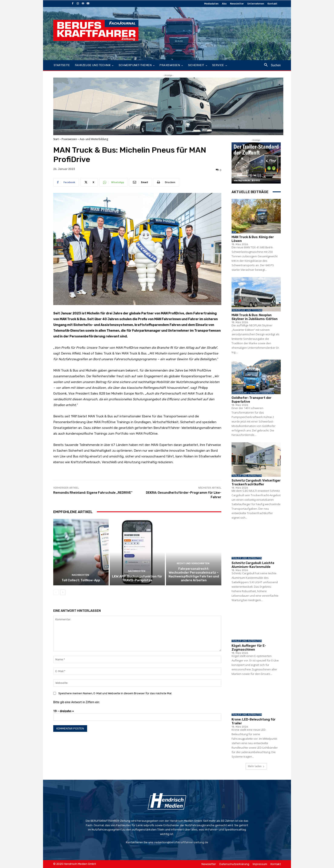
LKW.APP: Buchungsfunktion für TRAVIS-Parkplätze (137, 578)
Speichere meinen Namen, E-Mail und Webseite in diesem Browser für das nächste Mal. (115, 693)
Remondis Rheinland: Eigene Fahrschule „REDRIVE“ (93, 493)
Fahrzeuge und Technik (247, 310)
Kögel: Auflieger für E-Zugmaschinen (249, 648)
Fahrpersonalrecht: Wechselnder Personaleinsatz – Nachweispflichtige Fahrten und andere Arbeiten (194, 574)
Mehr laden (256, 766)
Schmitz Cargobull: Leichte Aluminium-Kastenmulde (253, 565)
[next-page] (63, 592)
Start (56, 139)
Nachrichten (80, 575)
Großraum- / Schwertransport (253, 393)
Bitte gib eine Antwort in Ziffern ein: (77, 702)
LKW (234, 232)
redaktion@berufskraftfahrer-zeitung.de (181, 842)
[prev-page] (56, 592)
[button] (271, 65)
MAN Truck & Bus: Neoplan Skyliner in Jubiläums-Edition (255, 317)
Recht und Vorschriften (193, 563)
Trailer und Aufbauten (247, 476)
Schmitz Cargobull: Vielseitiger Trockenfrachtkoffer (256, 482)
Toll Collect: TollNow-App (81, 580)
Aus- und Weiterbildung (94, 139)
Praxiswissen (69, 139)
